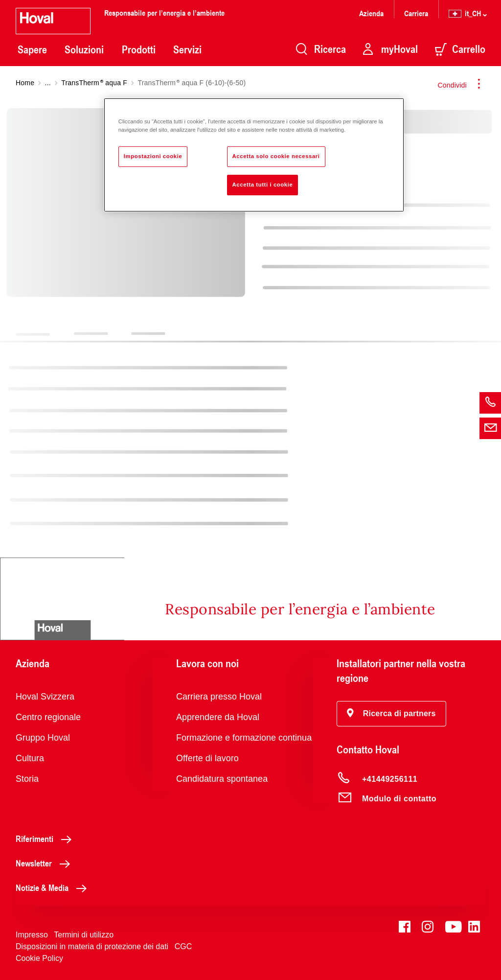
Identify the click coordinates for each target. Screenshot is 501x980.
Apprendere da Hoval (218, 717)
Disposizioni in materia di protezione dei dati (92, 946)
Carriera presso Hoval (219, 697)
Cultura (30, 758)
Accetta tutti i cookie (263, 185)
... (48, 83)
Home (25, 83)
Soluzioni (84, 49)
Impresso (32, 935)
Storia (27, 779)
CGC (183, 946)
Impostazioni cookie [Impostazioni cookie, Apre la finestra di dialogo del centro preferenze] (153, 156)
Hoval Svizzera (45, 697)
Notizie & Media (54, 887)
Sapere (32, 49)
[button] (391, 714)
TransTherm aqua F (94, 83)
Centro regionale (48, 717)
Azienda (371, 13)
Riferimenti (46, 839)
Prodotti (139, 49)
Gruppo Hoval (43, 738)
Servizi (187, 49)
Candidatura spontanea (222, 779)
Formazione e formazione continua (244, 738)
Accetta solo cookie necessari (276, 156)
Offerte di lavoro (207, 758)
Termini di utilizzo (84, 935)
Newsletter (46, 863)
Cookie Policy (39, 958)
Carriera (416, 13)
